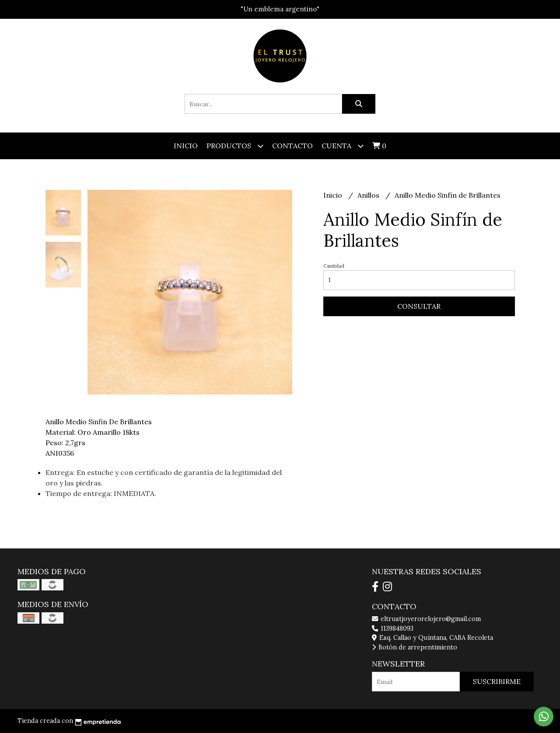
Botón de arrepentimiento (415, 647)
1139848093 (393, 628)
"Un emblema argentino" (280, 9)
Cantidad (334, 266)
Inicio (186, 146)
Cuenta (343, 146)
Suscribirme (497, 681)
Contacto (292, 146)
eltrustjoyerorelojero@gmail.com (426, 619)
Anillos (369, 195)
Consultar (419, 306)
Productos (235, 146)
